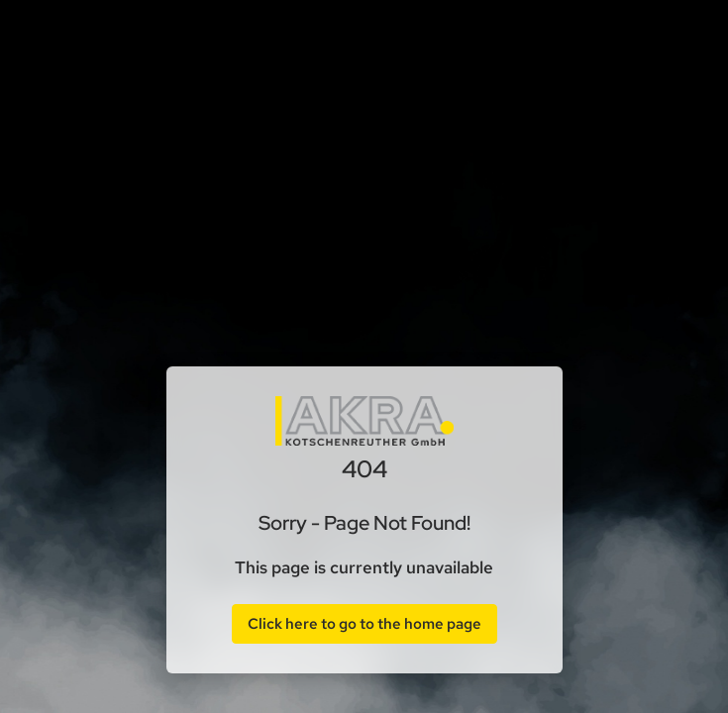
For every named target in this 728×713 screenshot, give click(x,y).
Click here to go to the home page (364, 624)
